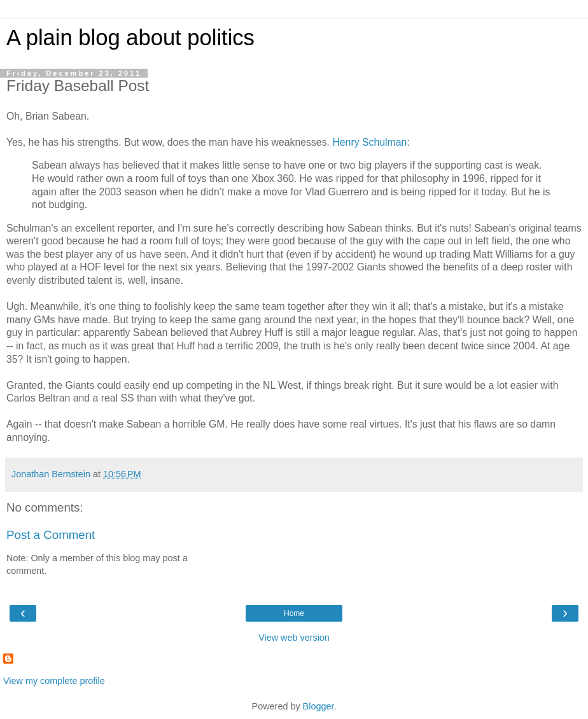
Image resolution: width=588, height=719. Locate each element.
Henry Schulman (369, 142)
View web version (294, 638)
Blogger (318, 706)
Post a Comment (51, 535)
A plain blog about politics (130, 38)
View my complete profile (54, 681)
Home (294, 613)
